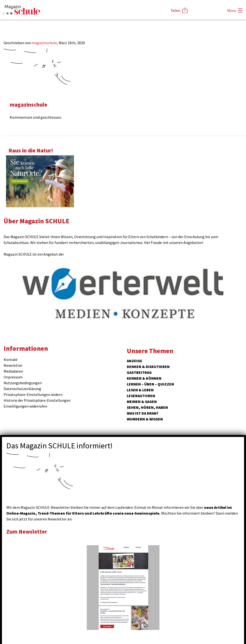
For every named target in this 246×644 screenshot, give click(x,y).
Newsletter (13, 365)
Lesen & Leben (140, 390)
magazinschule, (45, 43)
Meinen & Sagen (142, 401)
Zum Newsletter (27, 531)
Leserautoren (141, 396)
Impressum (13, 377)
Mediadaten (13, 371)
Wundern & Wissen (145, 419)
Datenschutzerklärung (22, 389)
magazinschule (28, 105)
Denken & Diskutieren (148, 367)
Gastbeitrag (139, 372)
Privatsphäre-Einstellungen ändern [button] (33, 394)
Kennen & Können (144, 378)
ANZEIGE (135, 361)
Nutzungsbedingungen (23, 383)
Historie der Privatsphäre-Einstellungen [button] (37, 400)
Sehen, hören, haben (147, 407)
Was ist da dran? (143, 413)
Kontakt (11, 360)
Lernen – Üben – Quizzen (150, 384)
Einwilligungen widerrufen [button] (25, 406)
